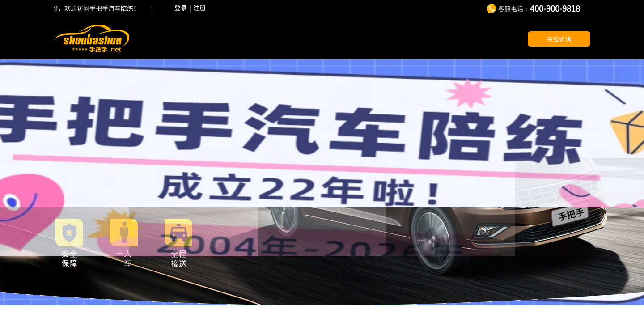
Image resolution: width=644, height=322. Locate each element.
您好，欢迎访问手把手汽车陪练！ (93, 8)
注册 (199, 8)
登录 (181, 8)
